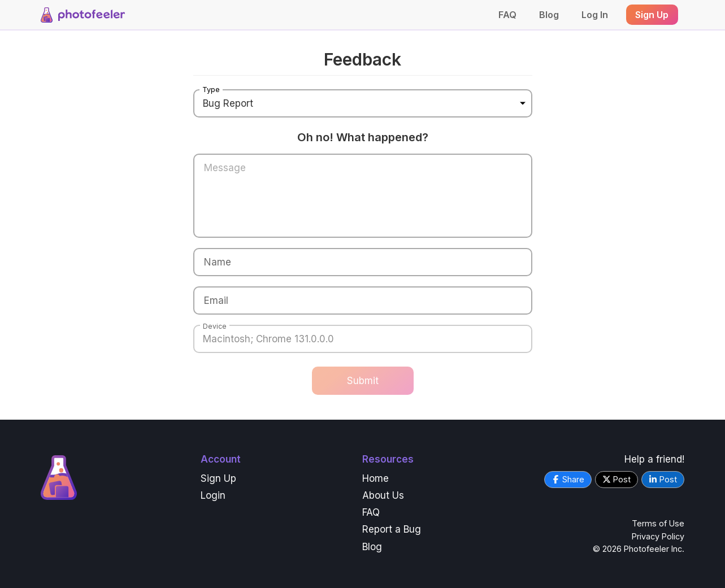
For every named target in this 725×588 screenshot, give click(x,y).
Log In (595, 15)
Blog (549, 15)
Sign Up (218, 478)
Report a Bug (392, 529)
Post (617, 479)
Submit (363, 381)
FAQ (507, 15)
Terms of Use (658, 523)
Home (375, 478)
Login (213, 495)
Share (568, 479)
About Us (383, 495)
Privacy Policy (658, 536)
